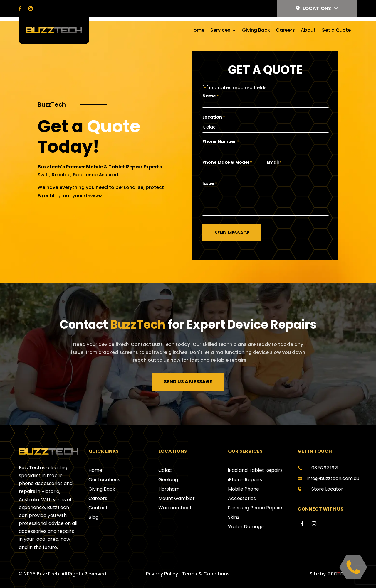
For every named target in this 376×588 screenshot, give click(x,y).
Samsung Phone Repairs (256, 502)
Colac (165, 464)
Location (214, 113)
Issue (210, 178)
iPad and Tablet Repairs (255, 464)
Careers (285, 31)
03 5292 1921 (325, 462)
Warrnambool (175, 502)
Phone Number (221, 136)
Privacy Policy (162, 568)
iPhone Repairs (245, 474)
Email (274, 157)
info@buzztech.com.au (333, 473)
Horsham (169, 483)
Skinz (234, 511)
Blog (93, 511)
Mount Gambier (177, 492)
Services (220, 31)
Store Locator (327, 483)
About (308, 31)
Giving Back (256, 31)
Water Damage (246, 521)
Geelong (168, 474)
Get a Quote (336, 31)
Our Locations (104, 474)
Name (211, 91)
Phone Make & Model (227, 157)
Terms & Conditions (206, 568)
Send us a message (188, 376)
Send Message (232, 227)
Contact (98, 502)
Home (197, 31)
